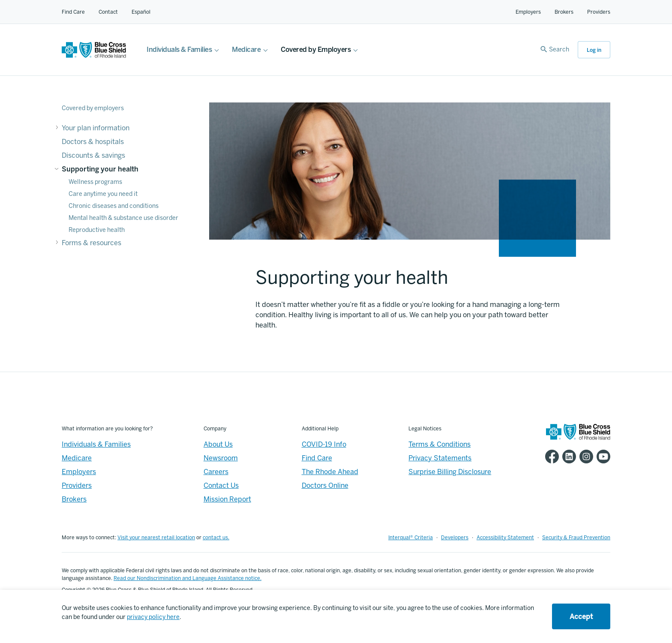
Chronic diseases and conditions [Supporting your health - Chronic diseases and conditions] (114, 206)
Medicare (246, 50)
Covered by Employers (316, 50)
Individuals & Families (179, 50)
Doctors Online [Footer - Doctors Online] (325, 485)
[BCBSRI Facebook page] (550, 457)
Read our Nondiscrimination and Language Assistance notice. (187, 578)
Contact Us (221, 485)
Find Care (73, 12)
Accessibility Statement (505, 538)
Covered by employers (93, 108)
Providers (599, 12)
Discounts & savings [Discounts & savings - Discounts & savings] (93, 155)
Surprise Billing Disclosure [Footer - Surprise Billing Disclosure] (450, 472)
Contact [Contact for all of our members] (108, 12)
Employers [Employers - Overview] (79, 472)
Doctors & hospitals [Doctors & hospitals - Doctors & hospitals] (93, 142)
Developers (455, 538)
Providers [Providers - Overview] (77, 485)
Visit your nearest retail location (156, 538)
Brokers (564, 12)
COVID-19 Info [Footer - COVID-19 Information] (324, 444)
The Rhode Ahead (330, 472)
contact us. (216, 538)
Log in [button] (594, 50)
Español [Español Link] (141, 12)
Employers (528, 12)
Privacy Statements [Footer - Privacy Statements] (440, 458)
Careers (216, 472)
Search (559, 50)
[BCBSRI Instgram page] (585, 457)
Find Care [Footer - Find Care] (317, 458)
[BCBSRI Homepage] (94, 56)
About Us (218, 444)
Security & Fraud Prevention (576, 538)
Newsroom (221, 458)
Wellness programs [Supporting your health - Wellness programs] (95, 182)
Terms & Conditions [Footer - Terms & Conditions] (439, 444)
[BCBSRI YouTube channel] (602, 457)
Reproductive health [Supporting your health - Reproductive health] (97, 230)
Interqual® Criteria (411, 538)
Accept (581, 617)
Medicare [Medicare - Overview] (77, 458)
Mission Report (227, 499)
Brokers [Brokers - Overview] (74, 499)
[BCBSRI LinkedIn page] (567, 457)
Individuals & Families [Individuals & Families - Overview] (96, 444)
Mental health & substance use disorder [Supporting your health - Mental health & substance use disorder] (123, 218)
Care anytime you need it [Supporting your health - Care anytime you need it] (103, 194)
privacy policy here (153, 617)
